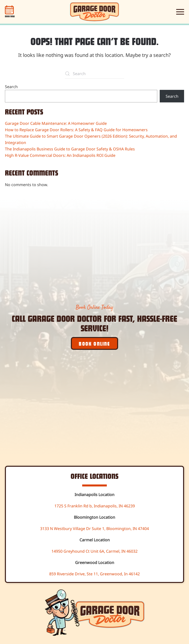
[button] (180, 12)
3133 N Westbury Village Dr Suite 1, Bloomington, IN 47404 (94, 529)
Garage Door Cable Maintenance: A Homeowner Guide (56, 123)
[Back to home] (94, 12)
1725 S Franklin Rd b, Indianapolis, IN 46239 (95, 506)
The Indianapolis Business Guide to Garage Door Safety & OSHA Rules (70, 149)
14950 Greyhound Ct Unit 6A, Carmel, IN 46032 (94, 551)
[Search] (94, 74)
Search (11, 87)
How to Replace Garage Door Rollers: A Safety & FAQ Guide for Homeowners (76, 130)
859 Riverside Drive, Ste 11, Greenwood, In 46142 (94, 574)
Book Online (94, 343)
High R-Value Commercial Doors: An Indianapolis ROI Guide (60, 155)
